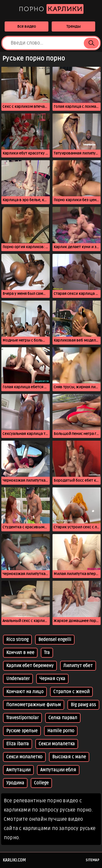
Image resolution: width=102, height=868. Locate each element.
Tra (47, 653)
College (41, 783)
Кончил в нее (20, 653)
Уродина (15, 783)
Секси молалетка (57, 744)
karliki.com (14, 860)
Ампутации (18, 770)
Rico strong (17, 640)
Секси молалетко (24, 757)
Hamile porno (61, 731)
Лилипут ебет (78, 666)
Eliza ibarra (18, 744)
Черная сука (52, 679)
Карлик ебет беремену (30, 666)
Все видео (27, 26)
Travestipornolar (22, 718)
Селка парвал (63, 718)
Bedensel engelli (55, 640)
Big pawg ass (83, 705)
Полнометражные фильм (34, 705)
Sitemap (92, 860)
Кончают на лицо (25, 692)
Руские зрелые (22, 731)
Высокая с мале (69, 757)
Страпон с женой (71, 692)
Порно (51, 9)
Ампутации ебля (58, 770)
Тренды (73, 26)
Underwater (18, 679)
